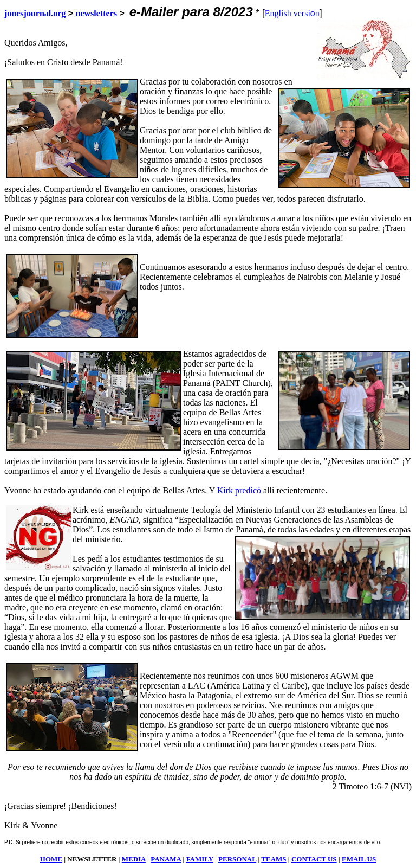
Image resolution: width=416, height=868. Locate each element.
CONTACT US (314, 859)
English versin (292, 13)
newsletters (96, 13)
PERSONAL (237, 859)
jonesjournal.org (35, 13)
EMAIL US (359, 859)
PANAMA (166, 859)
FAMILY (200, 859)
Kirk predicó (239, 490)
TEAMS (274, 859)
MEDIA (134, 859)
